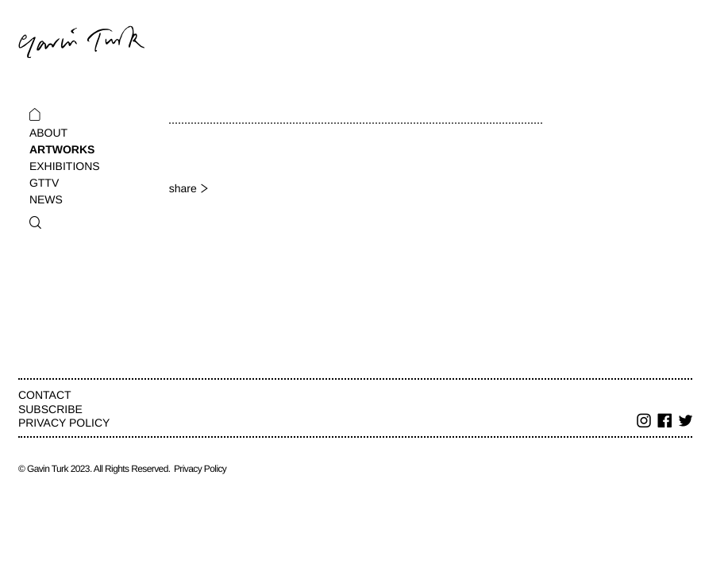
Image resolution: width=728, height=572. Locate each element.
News (46, 199)
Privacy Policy (64, 423)
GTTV (44, 183)
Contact (45, 395)
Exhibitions (65, 166)
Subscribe (50, 409)
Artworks (62, 149)
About (48, 133)
